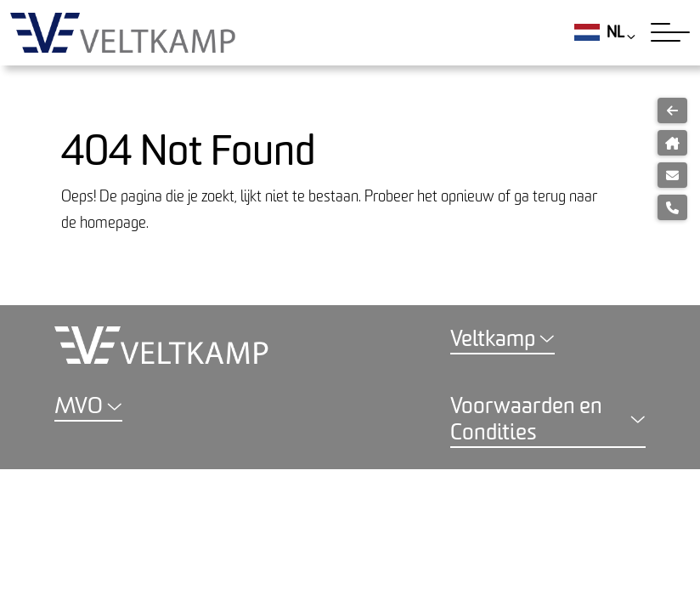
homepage (113, 223)
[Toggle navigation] (670, 32)
